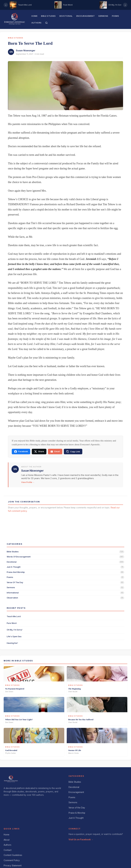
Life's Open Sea (14, 636)
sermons (11, 587)
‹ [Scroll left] (6, 5)
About (7, 840)
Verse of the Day (77, 808)
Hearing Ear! (12, 643)
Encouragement (86, 16)
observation (12, 598)
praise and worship (16, 572)
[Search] (46, 23)
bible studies (13, 552)
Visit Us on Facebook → (81, 840)
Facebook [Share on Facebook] (21, 452)
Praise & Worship (77, 813)
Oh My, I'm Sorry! (15, 630)
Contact (8, 850)
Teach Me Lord (14, 616)
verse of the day (15, 582)
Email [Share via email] (55, 452)
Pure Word (12, 623)
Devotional (66, 16)
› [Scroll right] (125, 5)
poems (10, 577)
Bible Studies (48, 16)
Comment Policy (12, 860)
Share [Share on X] (39, 452)
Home (34, 16)
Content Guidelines (13, 855)
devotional (12, 562)
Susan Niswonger (26, 50)
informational (13, 593)
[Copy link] (73, 452)
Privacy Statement (13, 866)
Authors (36, 23)
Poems (116, 16)
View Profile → (28, 482)
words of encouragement (19, 557)
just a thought (14, 567)
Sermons (103, 16)
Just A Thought (76, 818)
